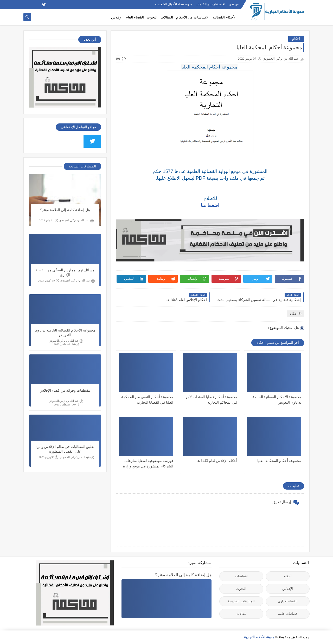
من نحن (234, 4)
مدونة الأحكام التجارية (259, 637)
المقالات (167, 17)
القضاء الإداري (288, 601)
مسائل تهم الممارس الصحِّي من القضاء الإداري (65, 273)
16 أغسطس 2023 (66, 344)
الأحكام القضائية (225, 17)
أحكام (296, 39)
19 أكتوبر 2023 (49, 281)
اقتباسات (241, 576)
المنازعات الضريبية (241, 601)
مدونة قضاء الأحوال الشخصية (174, 4)
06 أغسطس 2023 (66, 405)
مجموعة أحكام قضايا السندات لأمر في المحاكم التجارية (211, 400)
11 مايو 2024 (48, 220)
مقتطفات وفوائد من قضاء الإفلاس (65, 390)
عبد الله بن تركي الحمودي (76, 221)
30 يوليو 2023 (49, 457)
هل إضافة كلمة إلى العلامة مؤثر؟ (65, 210)
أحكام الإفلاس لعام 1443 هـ (217, 461)
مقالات (241, 614)
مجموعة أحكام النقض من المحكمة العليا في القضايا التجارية (147, 400)
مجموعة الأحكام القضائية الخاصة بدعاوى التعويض (277, 400)
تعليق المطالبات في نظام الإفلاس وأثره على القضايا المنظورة (65, 449)
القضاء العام (135, 17)
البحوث (152, 17)
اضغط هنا (210, 205)
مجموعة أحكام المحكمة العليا (279, 461)
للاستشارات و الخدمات (210, 4)
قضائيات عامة (288, 614)
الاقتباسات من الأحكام (193, 17)
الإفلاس (117, 17)
